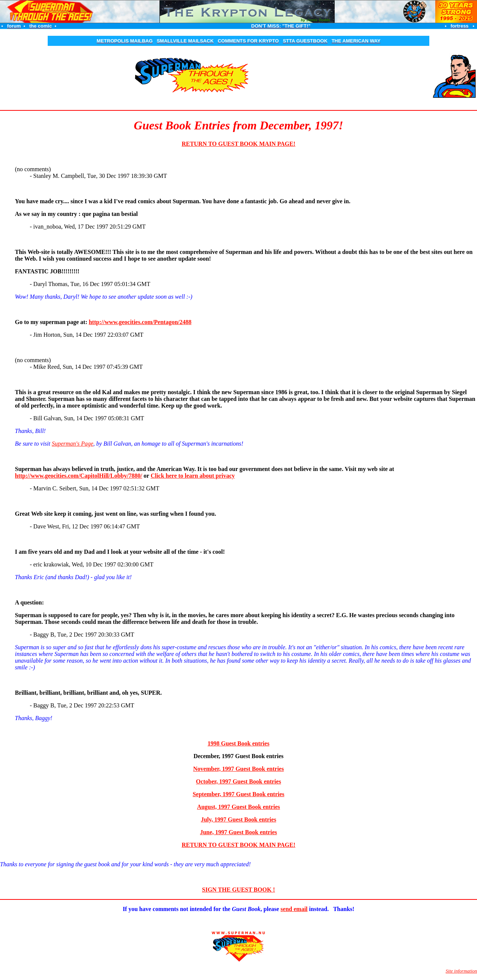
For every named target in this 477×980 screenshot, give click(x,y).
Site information (461, 971)
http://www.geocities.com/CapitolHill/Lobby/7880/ (78, 476)
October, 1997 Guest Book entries (238, 781)
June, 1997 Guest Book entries (239, 832)
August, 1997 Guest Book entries (239, 807)
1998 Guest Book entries (238, 743)
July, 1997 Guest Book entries (238, 819)
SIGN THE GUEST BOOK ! (238, 890)
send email (294, 909)
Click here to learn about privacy (193, 476)
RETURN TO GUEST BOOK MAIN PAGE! (238, 144)
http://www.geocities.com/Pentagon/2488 (140, 322)
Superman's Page (72, 444)
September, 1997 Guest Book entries (238, 794)
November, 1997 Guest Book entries (238, 769)
